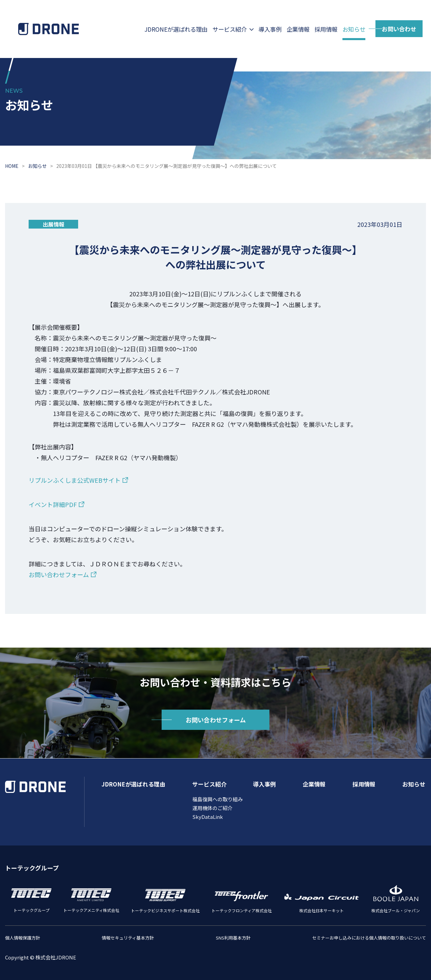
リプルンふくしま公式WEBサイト (75, 480)
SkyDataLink (208, 817)
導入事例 (264, 784)
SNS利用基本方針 (233, 938)
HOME (12, 166)
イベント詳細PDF (53, 504)
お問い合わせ (399, 29)
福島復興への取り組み (218, 799)
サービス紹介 (230, 29)
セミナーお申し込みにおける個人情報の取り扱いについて (369, 938)
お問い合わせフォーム (59, 574)
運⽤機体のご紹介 (212, 808)
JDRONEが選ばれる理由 (176, 29)
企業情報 (298, 29)
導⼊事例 (270, 29)
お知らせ (354, 29)
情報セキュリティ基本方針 (128, 938)
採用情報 (326, 29)
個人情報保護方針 (23, 938)
